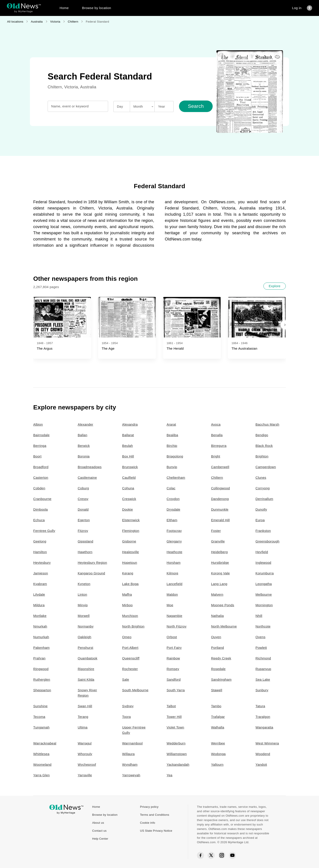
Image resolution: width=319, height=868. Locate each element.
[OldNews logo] (24, 6)
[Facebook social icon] (200, 855)
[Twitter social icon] (211, 855)
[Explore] (275, 286)
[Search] (196, 106)
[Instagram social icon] (222, 855)
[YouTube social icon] (232, 855)
